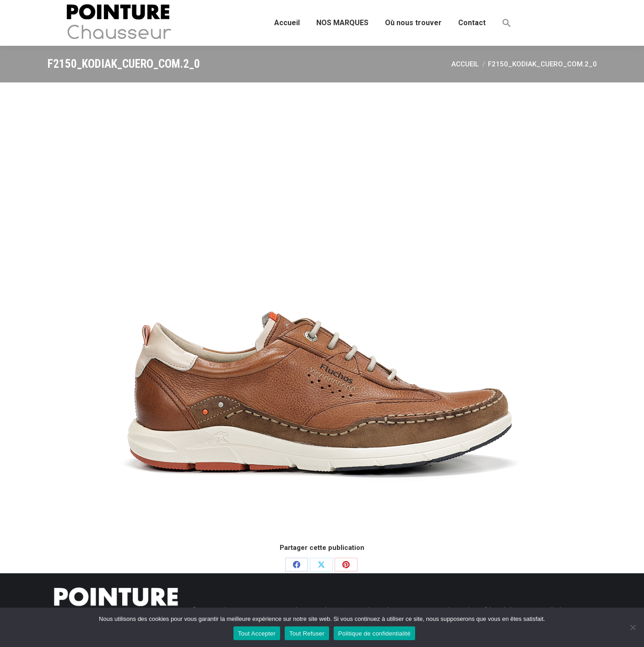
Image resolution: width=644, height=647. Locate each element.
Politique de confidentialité (374, 633)
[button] (507, 23)
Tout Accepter (257, 633)
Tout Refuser (307, 633)
